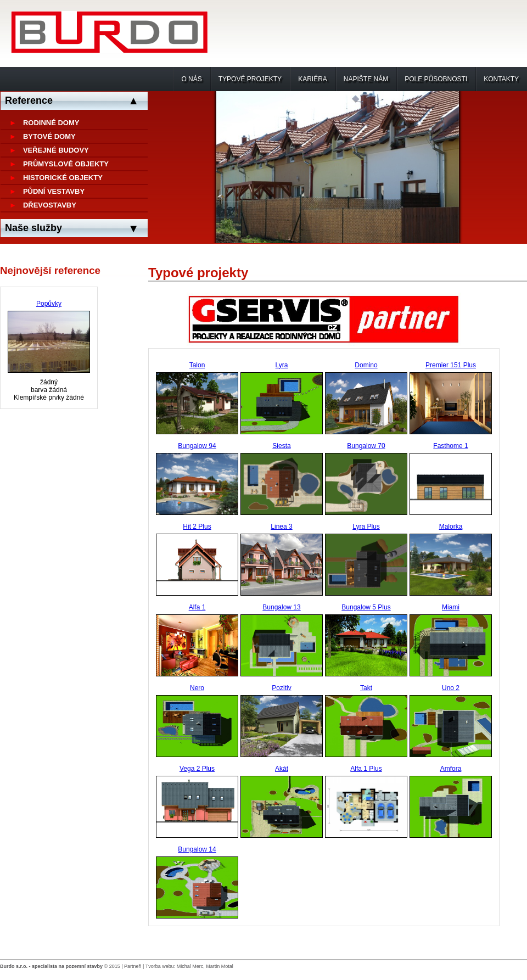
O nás (191, 79)
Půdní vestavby (54, 191)
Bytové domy (49, 136)
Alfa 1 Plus (366, 769)
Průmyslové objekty (66, 164)
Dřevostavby (50, 205)
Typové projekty (250, 79)
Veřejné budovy (56, 150)
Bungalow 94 (197, 446)
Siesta (281, 446)
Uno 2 (451, 688)
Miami (451, 607)
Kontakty (501, 79)
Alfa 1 (197, 607)
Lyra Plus (366, 527)
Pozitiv (281, 688)
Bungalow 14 (197, 849)
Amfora (451, 769)
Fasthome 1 (450, 446)
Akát (282, 769)
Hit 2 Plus (197, 527)
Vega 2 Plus (197, 769)
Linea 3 (281, 527)
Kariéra (313, 79)
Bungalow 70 (366, 446)
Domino (366, 365)
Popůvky (49, 304)
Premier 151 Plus (451, 365)
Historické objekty (63, 178)
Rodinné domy (51, 123)
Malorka (451, 527)
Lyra (282, 365)
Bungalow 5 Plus (366, 607)
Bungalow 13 (281, 607)
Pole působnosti (436, 79)
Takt (366, 688)
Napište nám (366, 79)
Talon (197, 365)
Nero (197, 688)
